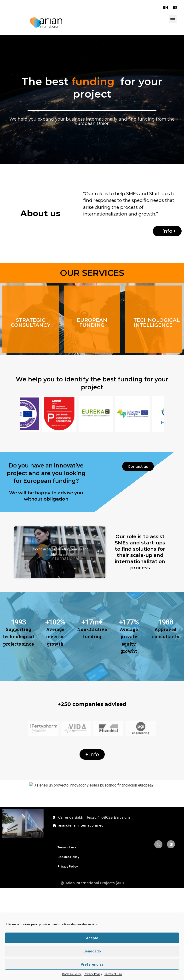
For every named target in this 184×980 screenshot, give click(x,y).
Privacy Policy (93, 974)
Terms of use (113, 974)
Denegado (92, 951)
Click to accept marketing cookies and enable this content (60, 552)
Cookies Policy (72, 974)
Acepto (92, 938)
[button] (173, 19)
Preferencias (92, 964)
